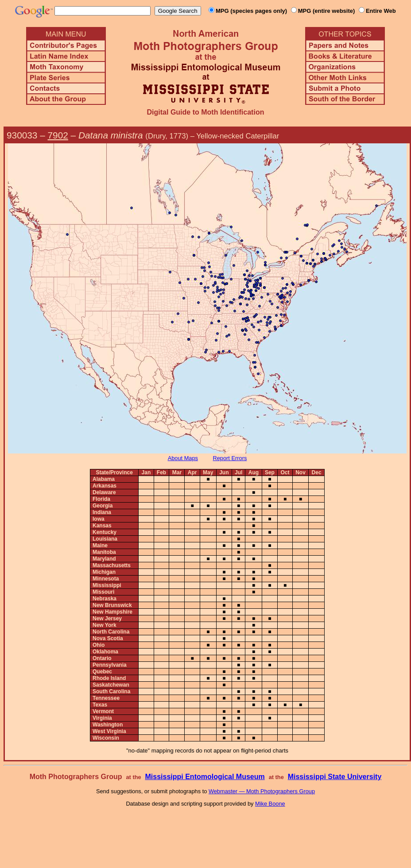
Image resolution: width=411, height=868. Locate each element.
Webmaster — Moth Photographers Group (262, 791)
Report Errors (230, 458)
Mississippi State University (335, 777)
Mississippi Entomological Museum (205, 777)
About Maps (183, 458)
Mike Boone (270, 804)
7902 (58, 135)
